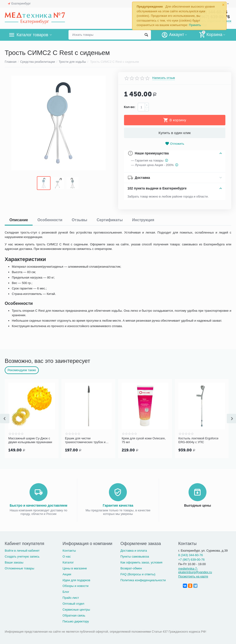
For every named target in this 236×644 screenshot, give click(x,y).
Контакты (69, 550)
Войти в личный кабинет (22, 550)
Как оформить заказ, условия (142, 562)
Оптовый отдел (73, 603)
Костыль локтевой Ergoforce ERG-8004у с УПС (198, 440)
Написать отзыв (164, 78)
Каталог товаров (33, 35)
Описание (19, 220)
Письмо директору (76, 621)
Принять (195, 25)
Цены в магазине (75, 568)
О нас (67, 556)
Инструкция (143, 220)
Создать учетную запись (22, 556)
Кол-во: (130, 107)
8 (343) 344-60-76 (190, 555)
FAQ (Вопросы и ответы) (138, 574)
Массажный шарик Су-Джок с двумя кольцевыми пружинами (30, 440)
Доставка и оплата (134, 550)
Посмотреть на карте (193, 576)
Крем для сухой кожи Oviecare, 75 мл (144, 440)
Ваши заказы (14, 562)
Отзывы (79, 220)
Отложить (175, 144)
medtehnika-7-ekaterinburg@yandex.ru (195, 570)
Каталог (68, 562)
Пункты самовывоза (135, 556)
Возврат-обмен (131, 568)
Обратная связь (74, 615)
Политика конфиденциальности (143, 580)
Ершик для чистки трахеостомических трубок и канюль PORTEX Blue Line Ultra (87, 440)
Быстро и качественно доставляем (39, 505)
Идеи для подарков (76, 580)
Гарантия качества (118, 505)
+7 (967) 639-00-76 (191, 559)
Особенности (50, 220)
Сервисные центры (76, 609)
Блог (66, 591)
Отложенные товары (19, 568)
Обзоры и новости (76, 585)
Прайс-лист (71, 597)
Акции (67, 574)
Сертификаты (110, 220)
